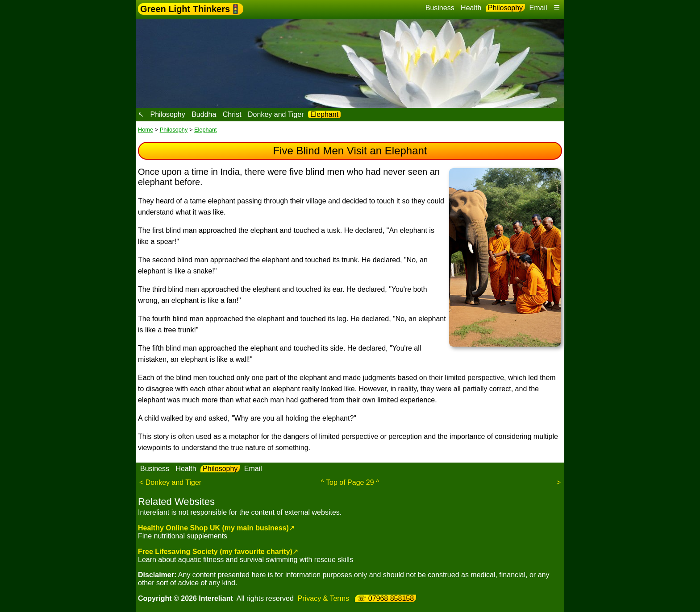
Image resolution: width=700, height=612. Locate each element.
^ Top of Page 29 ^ (350, 482)
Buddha (204, 114)
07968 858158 (391, 598)
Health (471, 8)
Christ (232, 114)
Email (538, 8)
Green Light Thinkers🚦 (191, 9)
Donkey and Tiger (276, 114)
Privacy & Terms (323, 598)
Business (440, 8)
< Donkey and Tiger (170, 482)
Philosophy (505, 8)
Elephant (324, 114)
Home (146, 130)
